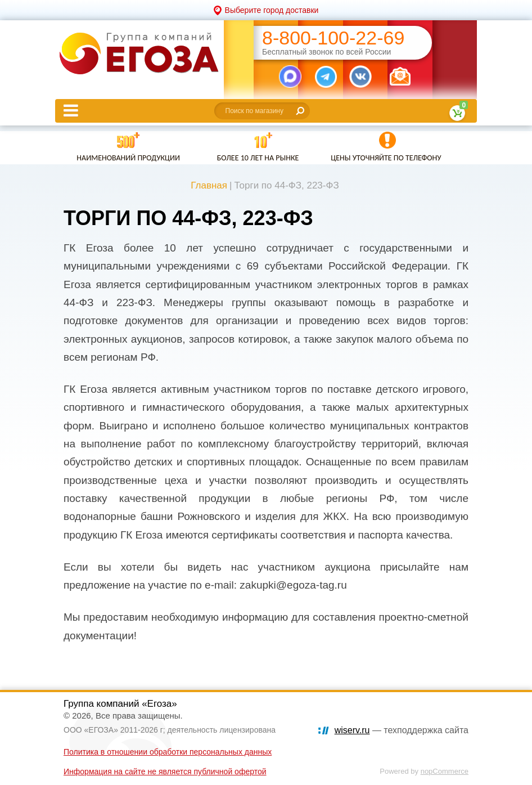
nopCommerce (445, 771)
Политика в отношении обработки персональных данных (168, 752)
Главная (209, 185)
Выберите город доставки (272, 10)
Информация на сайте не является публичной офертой (165, 771)
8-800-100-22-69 (333, 38)
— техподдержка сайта (402, 730)
